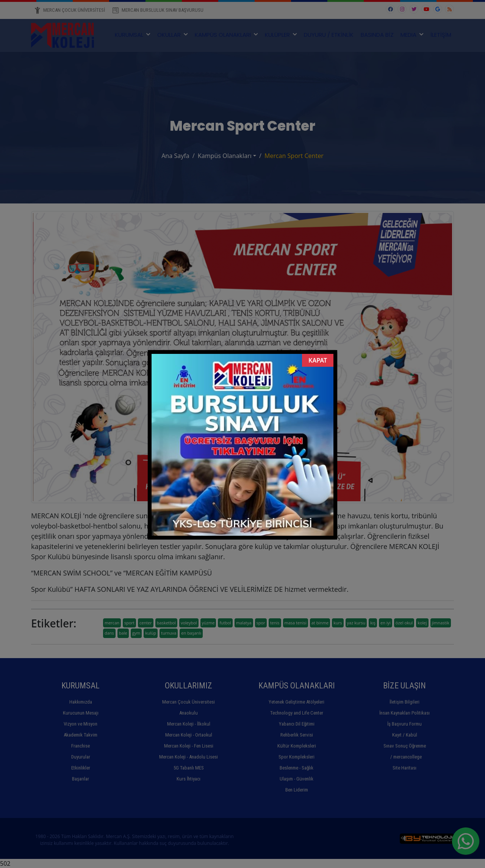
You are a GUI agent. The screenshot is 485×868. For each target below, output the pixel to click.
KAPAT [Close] (318, 360)
